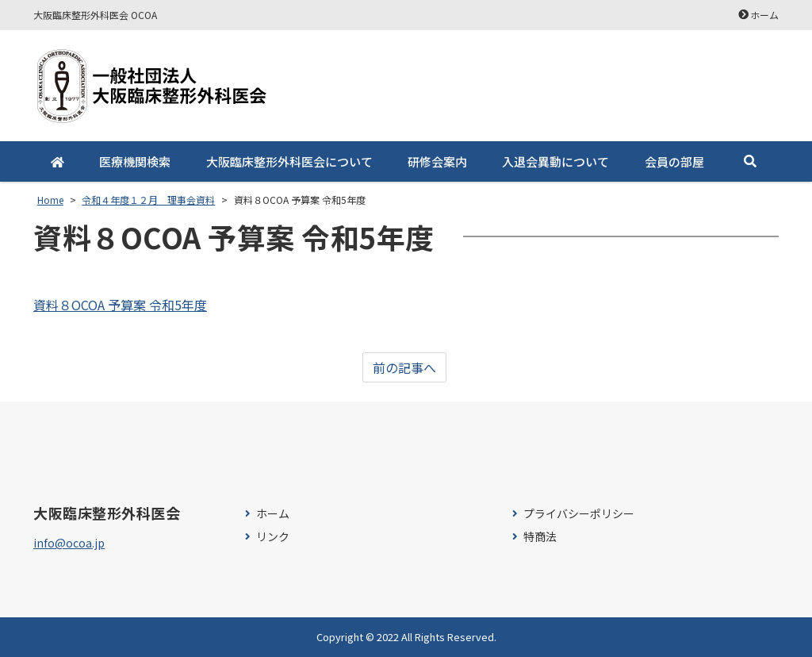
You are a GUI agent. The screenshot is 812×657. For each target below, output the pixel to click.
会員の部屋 (674, 161)
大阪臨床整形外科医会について (289, 161)
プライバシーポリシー (579, 514)
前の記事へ (404, 367)
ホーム (764, 15)
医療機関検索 (135, 161)
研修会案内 (437, 161)
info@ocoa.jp (69, 543)
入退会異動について (555, 161)
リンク (273, 537)
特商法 (540, 537)
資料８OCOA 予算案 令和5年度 (120, 305)
